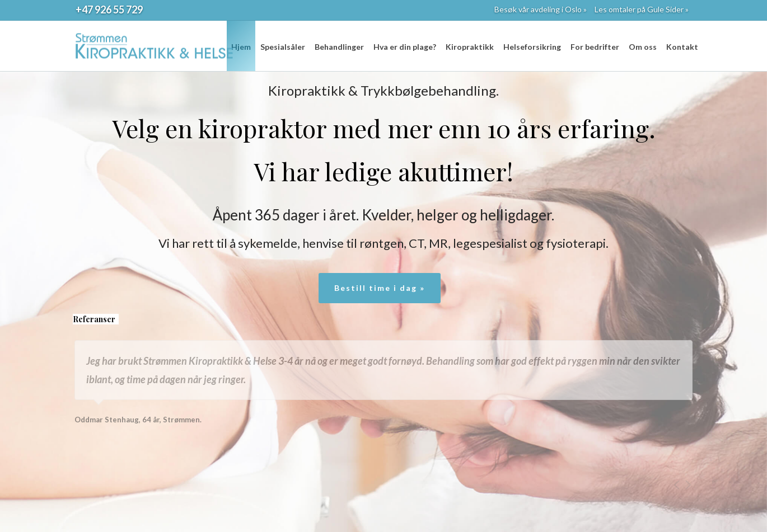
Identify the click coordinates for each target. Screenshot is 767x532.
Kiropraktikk (470, 47)
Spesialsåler (283, 47)
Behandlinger (339, 47)
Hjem (241, 47)
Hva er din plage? (405, 47)
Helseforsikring (532, 47)
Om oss (643, 47)
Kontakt (682, 47)
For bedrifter (595, 47)
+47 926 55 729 (109, 10)
